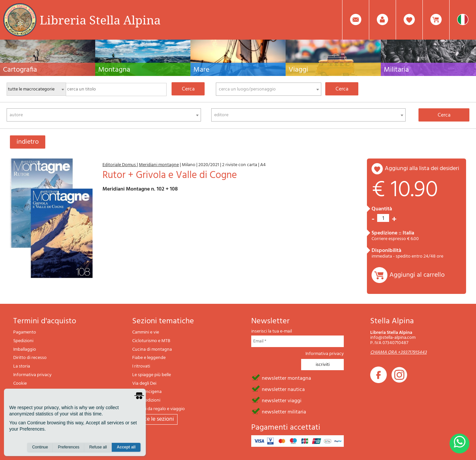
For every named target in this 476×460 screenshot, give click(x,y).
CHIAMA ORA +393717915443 (398, 353)
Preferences (69, 447)
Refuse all (98, 447)
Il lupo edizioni (146, 400)
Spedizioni (23, 341)
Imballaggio (25, 350)
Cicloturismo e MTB (151, 341)
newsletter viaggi (282, 400)
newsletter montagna (286, 378)
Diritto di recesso (30, 358)
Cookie (20, 384)
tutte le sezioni (155, 419)
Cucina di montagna (152, 350)
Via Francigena (147, 392)
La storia (22, 366)
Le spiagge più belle (152, 375)
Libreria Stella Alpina (100, 20)
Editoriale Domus (120, 165)
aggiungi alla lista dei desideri (422, 169)
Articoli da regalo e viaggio (159, 409)
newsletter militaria (284, 411)
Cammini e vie (146, 332)
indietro (28, 142)
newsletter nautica (283, 389)
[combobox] (269, 89)
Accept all (126, 447)
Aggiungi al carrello (417, 275)
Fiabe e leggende (149, 358)
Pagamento (25, 332)
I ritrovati (141, 366)
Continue (40, 447)
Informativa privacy (32, 375)
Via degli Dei (144, 384)
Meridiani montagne (159, 165)
